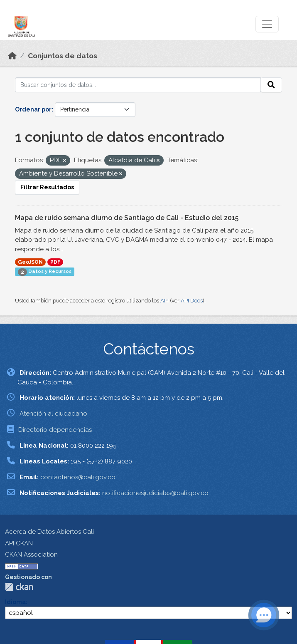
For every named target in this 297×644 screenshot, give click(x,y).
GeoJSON (30, 262)
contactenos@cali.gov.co (78, 477)
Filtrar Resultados (47, 187)
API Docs (192, 301)
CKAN (19, 587)
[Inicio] (12, 56)
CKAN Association (31, 555)
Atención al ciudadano (53, 414)
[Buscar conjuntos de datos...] (138, 85)
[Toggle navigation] (267, 24)
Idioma (15, 602)
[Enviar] (271, 85)
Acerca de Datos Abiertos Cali (49, 532)
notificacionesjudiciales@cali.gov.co (155, 493)
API (164, 301)
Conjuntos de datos (63, 56)
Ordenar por (33, 109)
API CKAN (19, 543)
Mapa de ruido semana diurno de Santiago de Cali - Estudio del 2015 (127, 218)
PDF (55, 262)
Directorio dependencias (55, 430)
